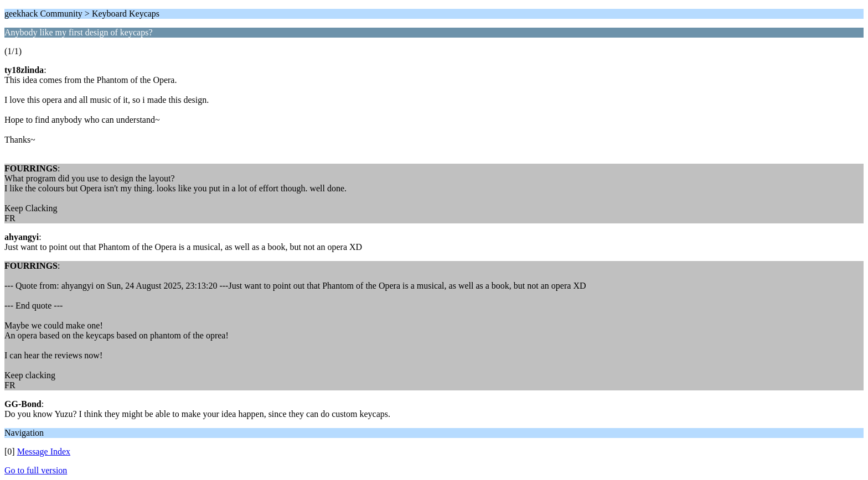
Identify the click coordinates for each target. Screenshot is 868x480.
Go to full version (36, 470)
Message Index (44, 452)
